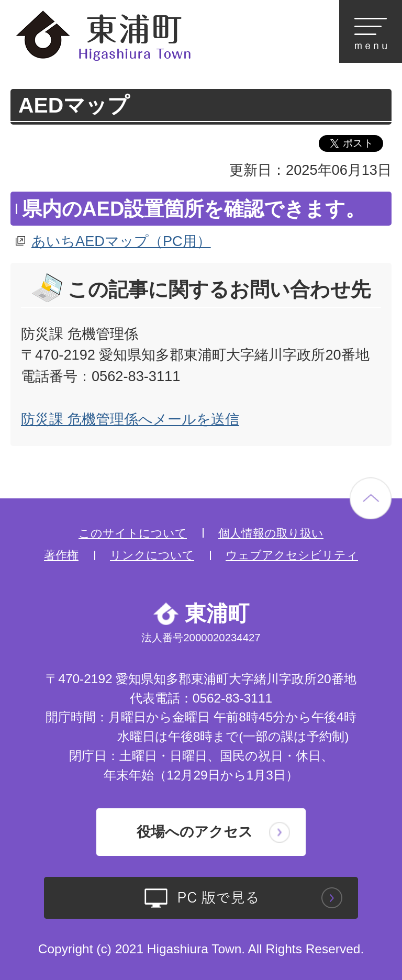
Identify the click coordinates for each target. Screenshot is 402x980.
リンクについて (152, 555)
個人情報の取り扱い (271, 533)
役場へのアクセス (195, 832)
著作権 (61, 555)
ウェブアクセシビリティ (292, 555)
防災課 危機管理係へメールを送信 (130, 419)
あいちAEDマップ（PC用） (121, 241)
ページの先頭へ (371, 498)
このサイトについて (133, 533)
